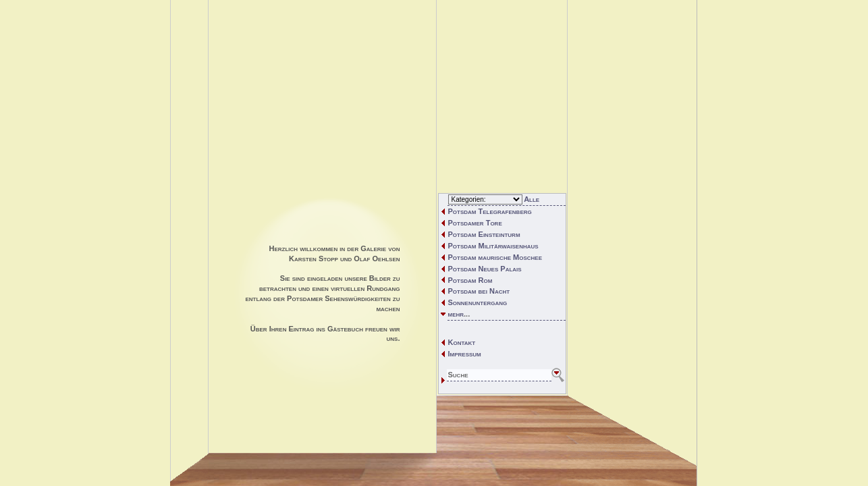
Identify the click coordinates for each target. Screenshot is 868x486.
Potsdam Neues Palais (485, 269)
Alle (532, 199)
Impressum (465, 354)
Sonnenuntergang (478, 302)
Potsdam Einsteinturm (484, 234)
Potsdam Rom (470, 280)
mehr (456, 314)
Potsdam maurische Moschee (495, 257)
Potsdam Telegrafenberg (490, 211)
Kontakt (462, 342)
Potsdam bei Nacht (479, 291)
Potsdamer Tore (475, 223)
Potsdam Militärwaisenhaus (493, 246)
